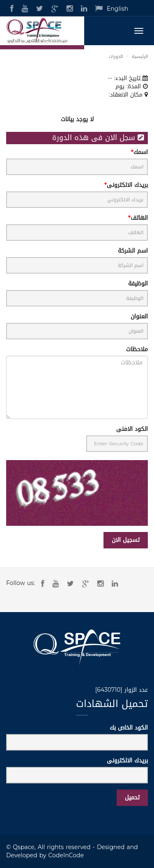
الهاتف (139, 218)
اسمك (141, 152)
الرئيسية (140, 56)
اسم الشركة (133, 251)
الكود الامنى (132, 429)
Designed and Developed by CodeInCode (72, 851)
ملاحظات (137, 350)
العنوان (139, 317)
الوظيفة (138, 284)
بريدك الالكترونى (127, 185)
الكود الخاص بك (129, 728)
